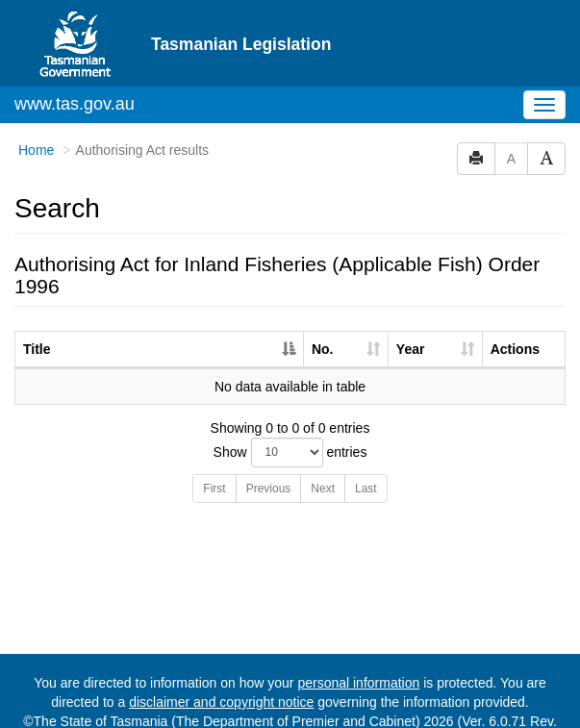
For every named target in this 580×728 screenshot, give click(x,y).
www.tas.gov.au (75, 68)
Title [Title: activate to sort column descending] (37, 314)
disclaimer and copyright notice (221, 666)
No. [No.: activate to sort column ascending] (323, 314)
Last (366, 453)
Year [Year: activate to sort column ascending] (411, 314)
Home (36, 114)
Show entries (290, 417)
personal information (358, 647)
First (214, 453)
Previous (269, 453)
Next (323, 453)
